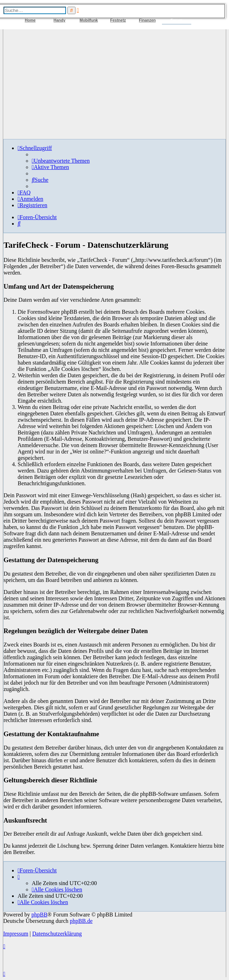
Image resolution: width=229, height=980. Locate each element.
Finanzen (147, 20)
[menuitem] (61, 161)
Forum (176, 20)
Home (30, 20)
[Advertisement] (114, 84)
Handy (60, 20)
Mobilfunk (89, 20)
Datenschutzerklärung (57, 934)
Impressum (16, 934)
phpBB (39, 915)
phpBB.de (81, 921)
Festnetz (118, 20)
